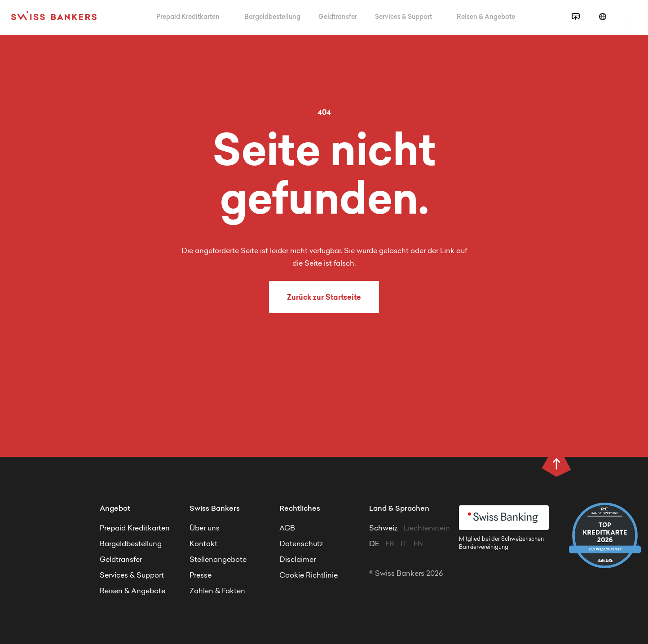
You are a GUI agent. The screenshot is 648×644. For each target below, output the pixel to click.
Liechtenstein (427, 529)
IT (404, 544)
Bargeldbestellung (272, 18)
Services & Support (404, 18)
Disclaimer (298, 560)
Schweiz (384, 529)
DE (374, 544)
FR (390, 544)
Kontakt (203, 544)
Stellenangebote (218, 560)
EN (418, 544)
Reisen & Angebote (487, 18)
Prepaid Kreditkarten (189, 18)
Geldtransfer (338, 18)
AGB (287, 529)
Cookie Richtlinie (309, 576)
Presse (201, 576)
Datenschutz (301, 544)
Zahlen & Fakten (217, 591)
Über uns (205, 529)
